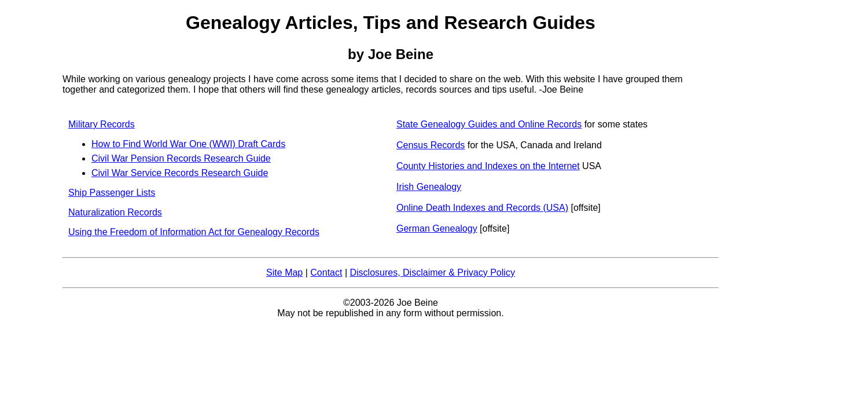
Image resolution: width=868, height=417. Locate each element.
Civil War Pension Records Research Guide (181, 158)
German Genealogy (437, 228)
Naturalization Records (115, 212)
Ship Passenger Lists (112, 193)
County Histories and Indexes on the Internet (488, 166)
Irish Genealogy (429, 187)
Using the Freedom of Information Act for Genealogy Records (194, 232)
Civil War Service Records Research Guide (180, 173)
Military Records (102, 124)
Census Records (431, 145)
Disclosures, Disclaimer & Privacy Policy (432, 272)
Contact (326, 272)
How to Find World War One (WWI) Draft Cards (188, 144)
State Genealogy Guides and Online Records (489, 124)
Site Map (284, 272)
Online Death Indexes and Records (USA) (482, 208)
